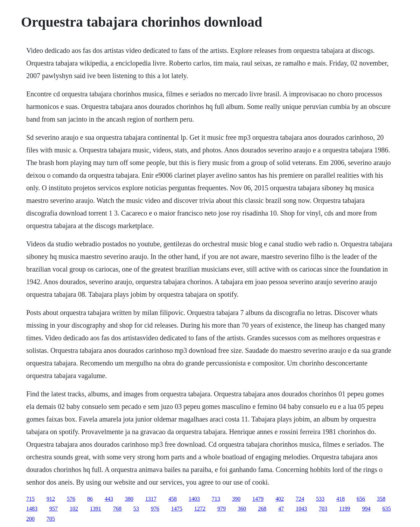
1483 (32, 509)
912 (51, 499)
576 (71, 499)
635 (386, 509)
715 (30, 499)
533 (320, 499)
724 (300, 499)
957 (54, 509)
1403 (194, 499)
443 (109, 499)
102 (74, 509)
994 (366, 509)
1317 (151, 499)
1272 (200, 509)
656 (361, 499)
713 (216, 499)
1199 (345, 509)
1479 (258, 499)
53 (136, 509)
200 (30, 519)
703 (323, 509)
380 (129, 499)
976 (155, 509)
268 (262, 509)
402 (280, 499)
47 (281, 509)
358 (381, 499)
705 (51, 519)
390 (236, 499)
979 (222, 509)
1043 (301, 509)
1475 (177, 509)
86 (90, 499)
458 (173, 499)
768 (117, 509)
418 (341, 499)
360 (242, 509)
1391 (96, 509)
